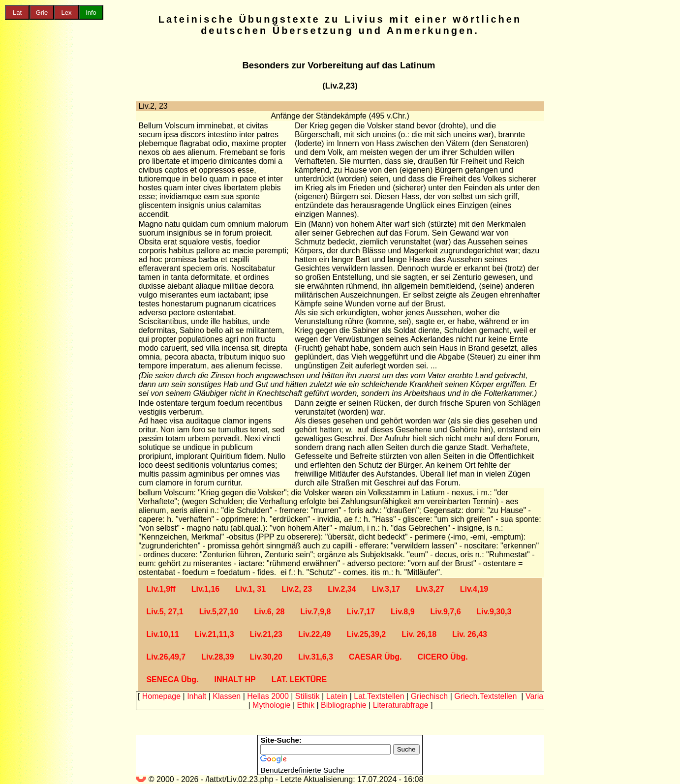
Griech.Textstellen (485, 696)
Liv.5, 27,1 (165, 612)
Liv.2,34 (342, 589)
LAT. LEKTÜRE (299, 679)
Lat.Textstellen (379, 696)
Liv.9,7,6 (446, 612)
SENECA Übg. (172, 679)
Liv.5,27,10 (219, 612)
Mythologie (271, 705)
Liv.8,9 (403, 612)
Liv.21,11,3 (215, 634)
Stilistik (308, 696)
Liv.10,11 (162, 634)
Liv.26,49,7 (166, 657)
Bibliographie (344, 705)
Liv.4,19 (474, 589)
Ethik (306, 705)
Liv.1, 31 (250, 589)
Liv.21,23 (266, 634)
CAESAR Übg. (375, 657)
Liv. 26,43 (470, 634)
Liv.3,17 (386, 589)
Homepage (161, 696)
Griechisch (430, 696)
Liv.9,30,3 (494, 612)
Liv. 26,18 (419, 634)
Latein (337, 696)
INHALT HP (235, 679)
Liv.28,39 (217, 657)
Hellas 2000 (268, 696)
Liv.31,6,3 (316, 657)
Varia (534, 696)
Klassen (227, 696)
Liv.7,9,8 (315, 612)
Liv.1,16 (206, 589)
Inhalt (197, 696)
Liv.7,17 (361, 612)
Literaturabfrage (401, 705)
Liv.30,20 (266, 657)
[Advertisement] (42, 178)
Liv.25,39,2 (366, 634)
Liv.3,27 (430, 589)
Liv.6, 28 (269, 612)
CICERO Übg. (442, 657)
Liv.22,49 (314, 634)
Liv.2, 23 (297, 589)
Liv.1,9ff (161, 589)
